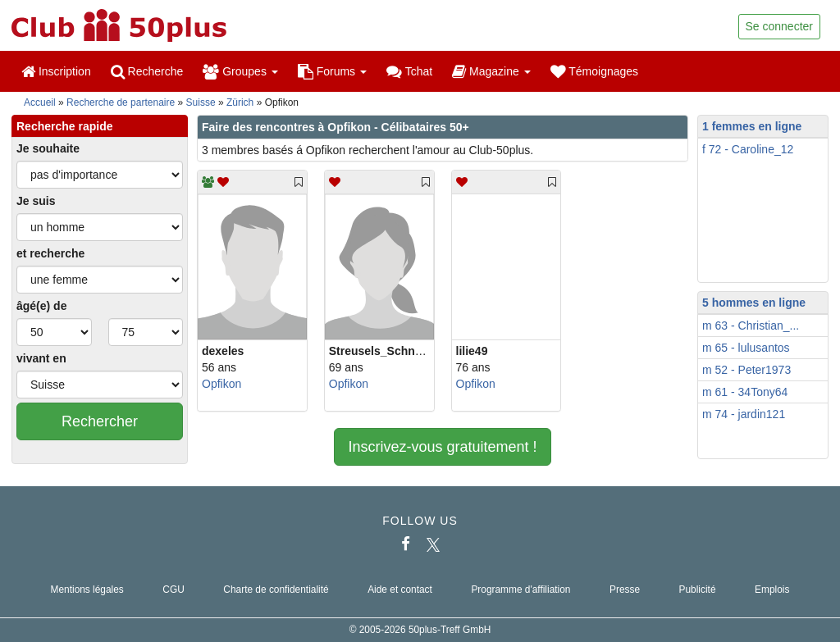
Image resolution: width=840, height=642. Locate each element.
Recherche (147, 71)
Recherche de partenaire (121, 102)
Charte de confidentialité (276, 590)
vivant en (41, 358)
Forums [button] (332, 71)
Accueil (40, 102)
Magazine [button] (491, 71)
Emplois (772, 590)
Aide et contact (400, 590)
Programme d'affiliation (520, 590)
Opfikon (221, 384)
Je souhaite (48, 148)
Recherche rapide (65, 126)
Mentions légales (87, 590)
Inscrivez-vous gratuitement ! (442, 447)
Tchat (409, 71)
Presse (625, 590)
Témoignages (594, 71)
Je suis (36, 201)
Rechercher (100, 421)
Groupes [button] (240, 71)
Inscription (56, 71)
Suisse (201, 102)
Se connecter (780, 26)
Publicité (698, 590)
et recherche (50, 253)
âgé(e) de (41, 306)
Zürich (240, 102)
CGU (173, 590)
